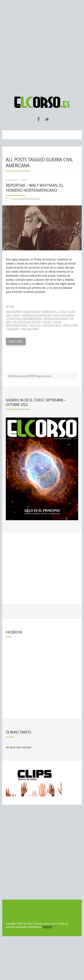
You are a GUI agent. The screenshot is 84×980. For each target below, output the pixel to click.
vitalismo (13, 329)
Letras (10, 306)
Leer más (16, 341)
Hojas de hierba (64, 315)
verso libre (70, 325)
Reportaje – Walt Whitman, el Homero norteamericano (35, 188)
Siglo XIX (35, 325)
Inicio (9, 155)
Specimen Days (52, 325)
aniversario (14, 312)
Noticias (19, 155)
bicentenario (32, 312)
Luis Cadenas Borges (26, 198)
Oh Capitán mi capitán (27, 322)
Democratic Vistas (54, 312)
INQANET (47, 927)
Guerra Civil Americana (37, 315)
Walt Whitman (30, 329)
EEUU (17, 315)
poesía (47, 322)
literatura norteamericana (24, 319)
